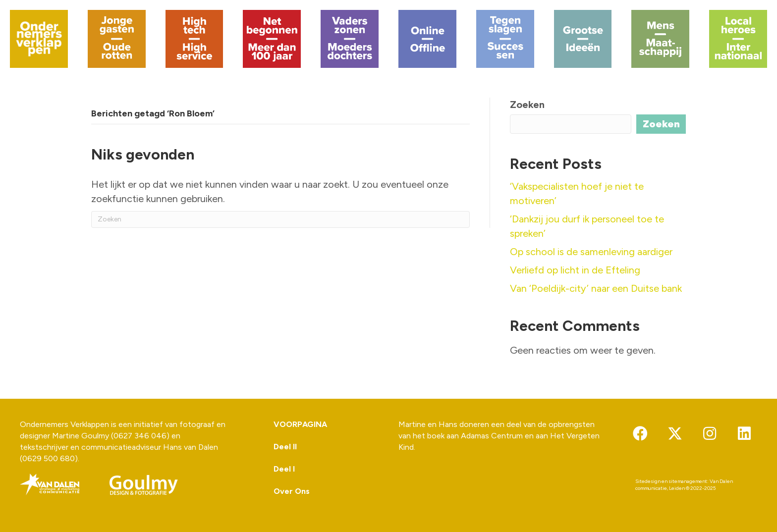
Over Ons (292, 491)
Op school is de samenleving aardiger (591, 252)
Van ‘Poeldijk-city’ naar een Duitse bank (596, 288)
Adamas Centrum (492, 436)
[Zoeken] (280, 219)
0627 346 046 (140, 436)
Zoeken (527, 105)
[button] (640, 433)
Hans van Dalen (191, 447)
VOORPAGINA (300, 424)
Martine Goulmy (81, 436)
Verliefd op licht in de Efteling (575, 270)
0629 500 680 (49, 458)
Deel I (284, 469)
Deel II (285, 447)
